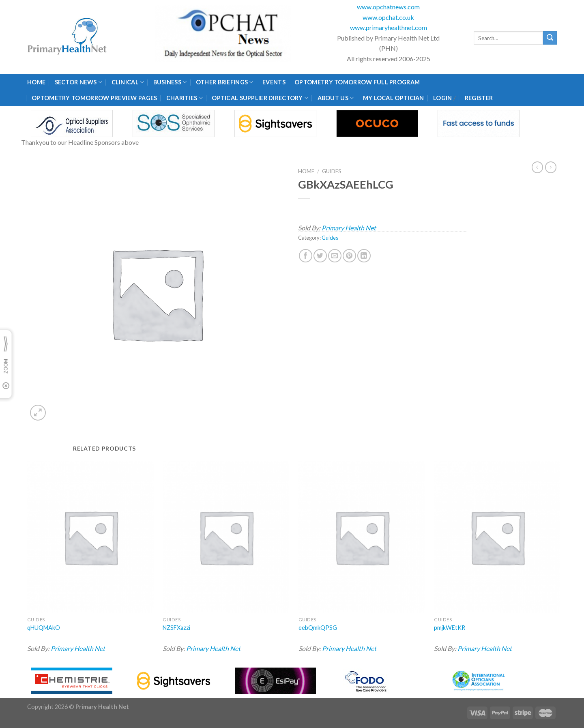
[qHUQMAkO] (90, 537)
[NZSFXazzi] (226, 537)
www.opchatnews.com (388, 7)
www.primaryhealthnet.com (389, 27)
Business (170, 82)
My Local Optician (394, 98)
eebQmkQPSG (318, 628)
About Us (336, 98)
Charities (185, 98)
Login (442, 98)
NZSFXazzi (176, 628)
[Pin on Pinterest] (349, 256)
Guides (332, 171)
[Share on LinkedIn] (364, 256)
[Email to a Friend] (335, 256)
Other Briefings (225, 82)
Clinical (128, 82)
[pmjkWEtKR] (497, 537)
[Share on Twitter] (320, 256)
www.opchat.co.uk (388, 17)
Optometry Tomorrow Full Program (357, 82)
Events (274, 82)
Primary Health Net (349, 228)
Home (36, 82)
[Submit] (550, 38)
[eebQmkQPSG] (362, 537)
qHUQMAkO (44, 628)
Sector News (79, 82)
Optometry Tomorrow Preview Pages (94, 98)
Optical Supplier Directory (260, 98)
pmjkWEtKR (450, 628)
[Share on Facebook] (306, 256)
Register (479, 98)
